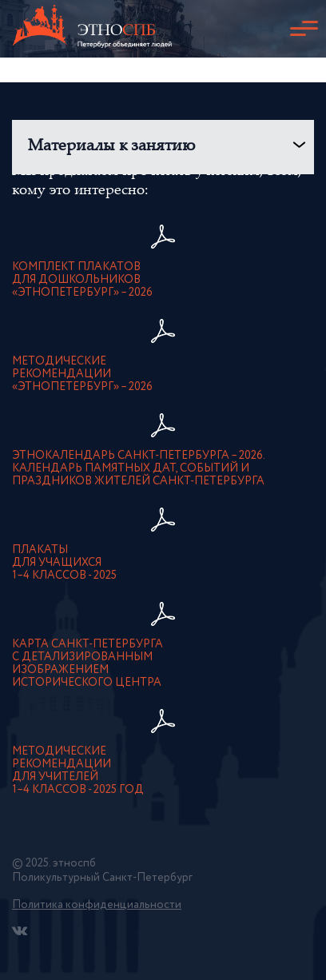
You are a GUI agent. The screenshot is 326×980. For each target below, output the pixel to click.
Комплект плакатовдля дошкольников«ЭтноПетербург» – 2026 (82, 280)
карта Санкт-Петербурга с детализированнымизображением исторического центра (87, 663)
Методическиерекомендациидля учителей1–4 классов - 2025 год (78, 771)
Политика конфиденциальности (97, 905)
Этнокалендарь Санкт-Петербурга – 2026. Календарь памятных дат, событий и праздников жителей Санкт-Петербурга (139, 468)
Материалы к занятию (111, 147)
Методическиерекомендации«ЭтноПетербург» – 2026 (82, 374)
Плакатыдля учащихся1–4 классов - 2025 (64, 563)
